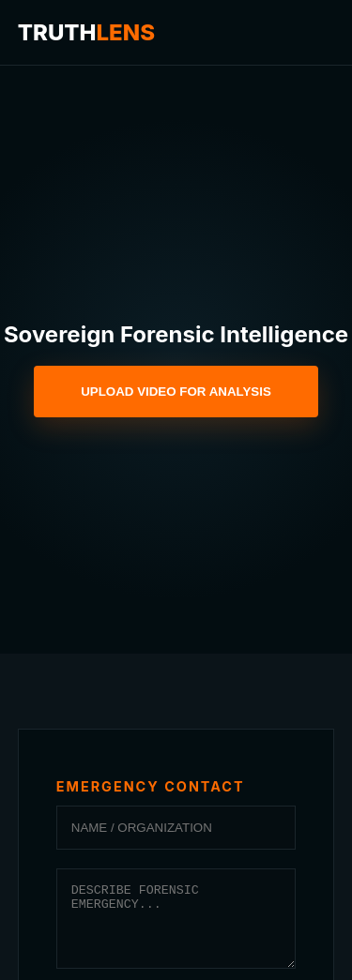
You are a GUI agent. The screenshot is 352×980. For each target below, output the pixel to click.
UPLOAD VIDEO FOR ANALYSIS (176, 392)
